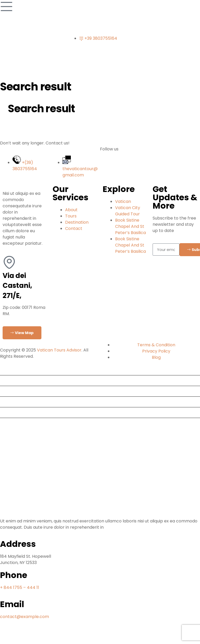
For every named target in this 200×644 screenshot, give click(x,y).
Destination (14, 391)
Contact (11, 423)
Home (8, 370)
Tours (8, 380)
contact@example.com (24, 617)
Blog (7, 412)
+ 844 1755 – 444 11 (20, 587)
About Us (11, 402)
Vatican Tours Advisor (59, 350)
